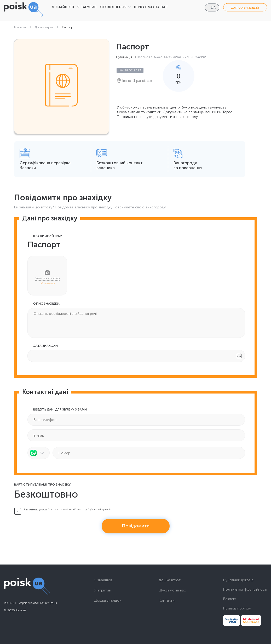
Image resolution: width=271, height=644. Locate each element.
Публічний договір (99, 510)
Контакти (167, 601)
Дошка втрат (44, 27)
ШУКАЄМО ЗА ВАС (151, 7)
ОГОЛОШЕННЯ (113, 7)
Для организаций (245, 7)
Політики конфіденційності (65, 510)
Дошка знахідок (108, 601)
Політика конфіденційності (245, 589)
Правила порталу (237, 608)
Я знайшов (103, 580)
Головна (20, 27)
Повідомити (136, 526)
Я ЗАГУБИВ (87, 7)
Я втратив (103, 590)
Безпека (230, 599)
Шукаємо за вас (172, 590)
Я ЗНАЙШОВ (63, 7)
